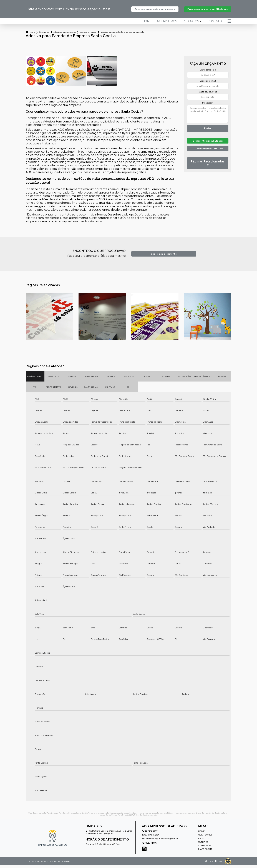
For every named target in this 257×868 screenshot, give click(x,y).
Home (147, 24)
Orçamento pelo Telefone (208, 152)
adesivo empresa (88, 35)
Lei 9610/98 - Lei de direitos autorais (141, 818)
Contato (215, 24)
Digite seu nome (208, 73)
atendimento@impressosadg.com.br (160, 841)
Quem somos (167, 24)
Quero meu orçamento (164, 257)
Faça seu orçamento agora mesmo (155, 11)
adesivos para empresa (65, 35)
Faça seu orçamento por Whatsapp (208, 11)
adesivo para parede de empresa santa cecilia (123, 35)
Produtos (191, 24)
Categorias (44, 35)
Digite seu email (208, 84)
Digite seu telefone (208, 95)
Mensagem (208, 106)
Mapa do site (205, 852)
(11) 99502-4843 (150, 838)
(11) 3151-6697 (150, 834)
